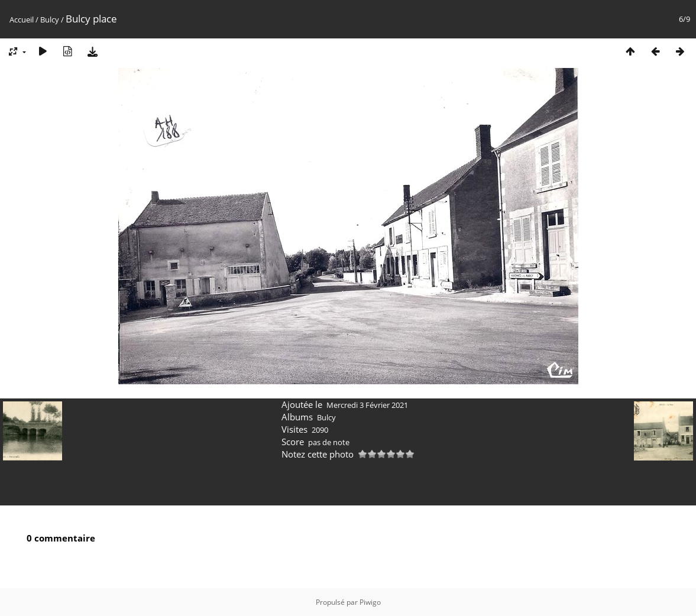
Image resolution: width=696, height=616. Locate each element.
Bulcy (50, 20)
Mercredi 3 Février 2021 (367, 405)
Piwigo (370, 602)
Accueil (22, 20)
